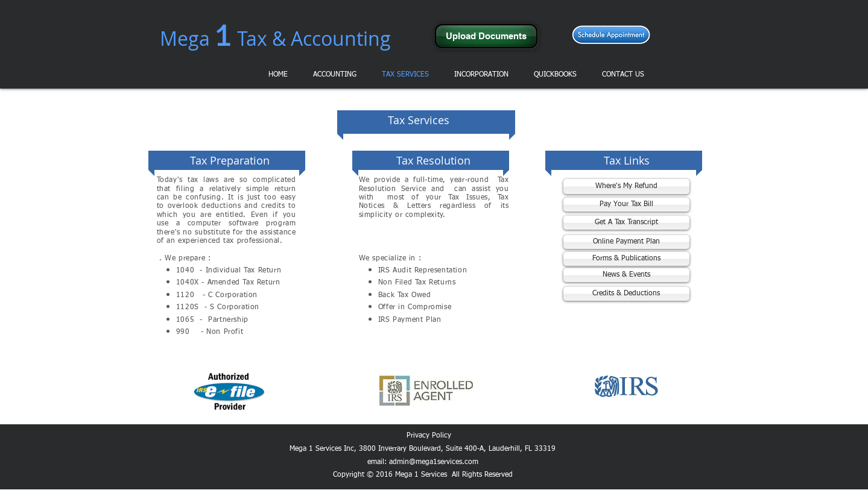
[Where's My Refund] (626, 187)
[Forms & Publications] (626, 259)
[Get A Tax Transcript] (626, 223)
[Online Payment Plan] (626, 242)
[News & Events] (626, 275)
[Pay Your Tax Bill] (626, 205)
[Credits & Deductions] (626, 294)
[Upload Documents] (486, 36)
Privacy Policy (429, 436)
